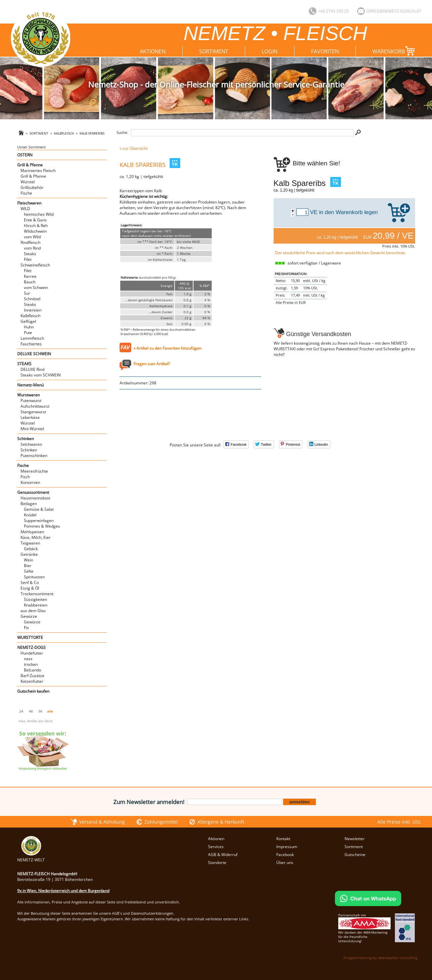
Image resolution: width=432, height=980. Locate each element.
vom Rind (32, 248)
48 (31, 711)
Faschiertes (31, 344)
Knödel (30, 515)
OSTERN (25, 155)
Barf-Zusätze (32, 676)
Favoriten (325, 51)
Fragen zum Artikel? (152, 364)
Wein (28, 560)
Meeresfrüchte (34, 471)
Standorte (217, 863)
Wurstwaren (28, 395)
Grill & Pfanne (30, 165)
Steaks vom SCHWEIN (41, 375)
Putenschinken (34, 456)
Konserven (30, 482)
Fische (26, 193)
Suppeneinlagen (39, 520)
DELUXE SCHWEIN (34, 354)
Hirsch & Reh (36, 226)
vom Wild (32, 237)
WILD (25, 209)
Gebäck (31, 549)
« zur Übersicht (134, 148)
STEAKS (24, 364)
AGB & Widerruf (223, 855)
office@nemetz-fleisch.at (394, 11)
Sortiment (214, 51)
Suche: (122, 132)
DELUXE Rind (32, 369)
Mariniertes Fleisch (38, 171)
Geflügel (28, 321)
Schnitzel (32, 299)
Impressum (287, 847)
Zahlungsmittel (161, 822)
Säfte (29, 571)
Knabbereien (36, 605)
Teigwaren (30, 543)
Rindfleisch (30, 242)
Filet (28, 259)
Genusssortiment (33, 492)
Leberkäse (30, 417)
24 (21, 711)
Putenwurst (31, 401)
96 (40, 711)
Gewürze (29, 616)
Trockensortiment (37, 594)
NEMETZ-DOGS (31, 647)
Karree (30, 276)
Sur (27, 293)
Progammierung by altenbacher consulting (380, 958)
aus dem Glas (33, 611)
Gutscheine (355, 855)
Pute (28, 333)
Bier (28, 566)
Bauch (30, 282)
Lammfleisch (32, 338)
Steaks (30, 254)
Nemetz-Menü (30, 385)
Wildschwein (35, 231)
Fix (26, 628)
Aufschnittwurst (35, 406)
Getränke (29, 554)
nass (28, 659)
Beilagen (29, 504)
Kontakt (283, 839)
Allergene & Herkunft (221, 822)
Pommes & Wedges (42, 526)
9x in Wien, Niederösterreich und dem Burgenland (63, 891)
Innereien (33, 310)
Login (270, 51)
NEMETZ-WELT (31, 857)
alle (50, 711)
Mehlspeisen (32, 532)
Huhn (29, 327)
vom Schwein (36, 288)
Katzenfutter (32, 681)
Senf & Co (30, 582)
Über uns (285, 863)
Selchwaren (31, 444)
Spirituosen (34, 577)
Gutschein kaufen (33, 691)
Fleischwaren (29, 203)
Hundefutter (32, 653)
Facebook (285, 855)
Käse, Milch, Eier (36, 537)
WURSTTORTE (30, 637)
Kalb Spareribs (92, 133)
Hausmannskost (35, 498)
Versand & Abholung (102, 822)
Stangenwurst (33, 412)
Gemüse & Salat (39, 509)
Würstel (28, 182)
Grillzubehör (32, 187)
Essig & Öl (30, 588)
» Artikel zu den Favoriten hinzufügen (167, 348)
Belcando (32, 670)
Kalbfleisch (64, 133)
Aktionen (153, 51)
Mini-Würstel (32, 429)
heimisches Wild (39, 214)
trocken (31, 664)
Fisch (25, 477)
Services (216, 847)
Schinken (26, 439)
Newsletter (355, 839)
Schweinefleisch (35, 265)
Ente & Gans (35, 220)
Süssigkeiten (35, 599)
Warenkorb (395, 51)
